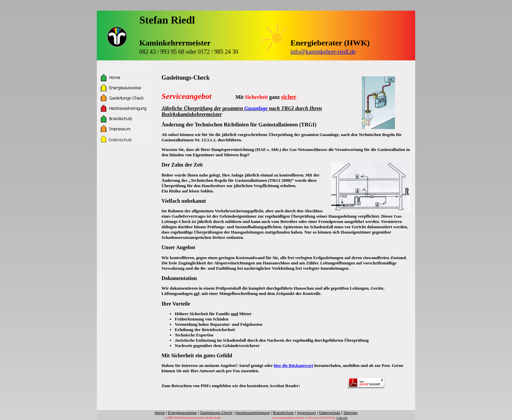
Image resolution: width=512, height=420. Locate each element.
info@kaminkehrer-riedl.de (323, 52)
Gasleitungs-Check (216, 413)
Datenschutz (330, 413)
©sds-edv (342, 418)
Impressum (307, 413)
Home (160, 413)
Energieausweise (182, 413)
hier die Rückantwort (294, 365)
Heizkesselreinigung (253, 413)
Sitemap (351, 413)
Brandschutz (283, 413)
